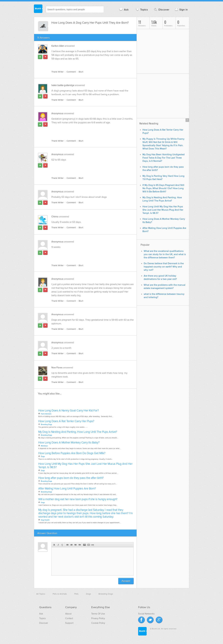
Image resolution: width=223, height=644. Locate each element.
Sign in (181, 10)
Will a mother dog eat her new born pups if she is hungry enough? (78, 499)
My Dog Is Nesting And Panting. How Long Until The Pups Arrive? (78, 432)
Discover (161, 10)
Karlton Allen (58, 46)
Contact (69, 618)
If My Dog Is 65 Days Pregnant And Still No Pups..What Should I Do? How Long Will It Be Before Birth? (163, 188)
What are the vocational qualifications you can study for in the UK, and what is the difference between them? (165, 254)
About (68, 614)
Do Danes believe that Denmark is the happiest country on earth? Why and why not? (164, 267)
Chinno (55, 217)
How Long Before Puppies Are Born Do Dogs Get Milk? (72, 453)
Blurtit (38, 9)
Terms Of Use (98, 614)
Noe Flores (57, 368)
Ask (124, 10)
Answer (126, 581)
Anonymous (57, 113)
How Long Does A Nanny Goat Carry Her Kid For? (69, 411)
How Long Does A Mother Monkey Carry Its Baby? (69, 443)
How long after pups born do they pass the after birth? (71, 478)
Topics (141, 10)
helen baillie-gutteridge (63, 85)
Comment (71, 72)
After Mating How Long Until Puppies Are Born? (67, 489)
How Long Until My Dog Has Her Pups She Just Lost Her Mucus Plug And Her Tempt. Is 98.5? (85, 466)
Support (69, 623)
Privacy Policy (98, 618)
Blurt (81, 72)
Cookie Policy (98, 623)
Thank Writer (58, 72)
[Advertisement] (87, 130)
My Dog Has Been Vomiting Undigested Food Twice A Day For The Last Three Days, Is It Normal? (164, 158)
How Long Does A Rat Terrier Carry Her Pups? (66, 421)
